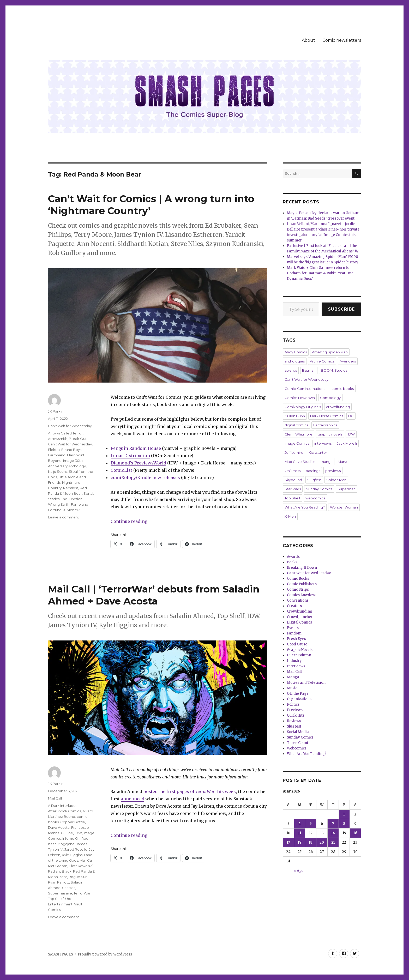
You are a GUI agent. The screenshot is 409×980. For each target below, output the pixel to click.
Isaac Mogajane (61, 844)
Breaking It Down (302, 568)
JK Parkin (56, 411)
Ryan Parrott (59, 882)
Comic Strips (298, 589)
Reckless (71, 488)
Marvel (344, 462)
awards (291, 370)
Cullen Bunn (295, 416)
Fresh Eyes (296, 639)
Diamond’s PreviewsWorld (138, 463)
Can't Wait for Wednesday (70, 426)
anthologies (295, 361)
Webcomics (297, 748)
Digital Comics (299, 622)
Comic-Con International (305, 389)
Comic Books (298, 579)
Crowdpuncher (300, 617)
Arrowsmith (58, 439)
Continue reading (129, 521)
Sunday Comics (319, 489)
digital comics (296, 425)
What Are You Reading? (305, 507)
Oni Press (293, 471)
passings (313, 471)
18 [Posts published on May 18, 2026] (300, 842)
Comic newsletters (342, 40)
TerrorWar (82, 893)
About (308, 40)
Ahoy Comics (296, 352)
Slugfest (314, 480)
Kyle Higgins (72, 855)
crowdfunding (338, 407)
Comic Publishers (302, 584)
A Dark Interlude (62, 806)
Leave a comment (64, 517)
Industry (294, 661)
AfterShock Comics (64, 811)
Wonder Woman (344, 507)
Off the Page (298, 694)
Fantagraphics (325, 425)
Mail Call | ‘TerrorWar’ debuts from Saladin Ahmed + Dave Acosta (154, 595)
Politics (293, 704)
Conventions (298, 600)
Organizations (299, 699)
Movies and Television (306, 683)
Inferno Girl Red (75, 838)
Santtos (69, 888)
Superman (347, 489)
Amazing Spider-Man (330, 352)
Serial (88, 493)
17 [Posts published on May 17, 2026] (288, 842)
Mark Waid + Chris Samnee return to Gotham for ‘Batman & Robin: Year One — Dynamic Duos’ (322, 273)
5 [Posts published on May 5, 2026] (311, 824)
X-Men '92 (72, 510)
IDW (78, 833)
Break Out (78, 439)
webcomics (315, 498)
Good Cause (297, 644)
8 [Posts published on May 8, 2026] (344, 824)
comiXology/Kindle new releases (145, 477)
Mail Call (55, 798)
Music (292, 688)
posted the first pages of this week (190, 791)
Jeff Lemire (294, 452)
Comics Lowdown (300, 398)
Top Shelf (56, 899)
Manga (293, 677)
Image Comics (297, 443)
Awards (293, 557)
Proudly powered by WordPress (105, 954)
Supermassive (60, 893)
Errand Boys (71, 450)
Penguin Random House (136, 448)
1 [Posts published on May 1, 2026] (344, 814)
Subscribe (341, 309)
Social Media (298, 732)
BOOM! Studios (334, 370)
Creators (294, 606)
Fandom (294, 633)
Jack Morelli (347, 443)
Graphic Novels (300, 650)
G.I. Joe (67, 833)
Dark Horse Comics (327, 416)
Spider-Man (336, 480)
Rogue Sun (78, 877)
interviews (323, 443)
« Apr (298, 871)
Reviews (294, 721)
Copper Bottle (73, 822)
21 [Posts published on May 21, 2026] (333, 842)
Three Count (298, 743)
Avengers (348, 361)
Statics (54, 499)
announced (133, 799)
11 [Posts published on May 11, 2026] (300, 833)
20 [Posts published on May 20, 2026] (322, 842)
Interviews (296, 666)
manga (327, 462)
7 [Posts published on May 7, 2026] (333, 824)
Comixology (330, 398)
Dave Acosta (59, 827)
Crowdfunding (300, 611)
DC (351, 416)
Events (293, 628)
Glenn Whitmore (299, 434)
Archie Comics (322, 361)
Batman (309, 370)
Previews (295, 710)
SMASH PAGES (61, 954)
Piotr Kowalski (81, 866)
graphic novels (330, 434)
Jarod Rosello (76, 849)
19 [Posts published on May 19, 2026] (311, 842)
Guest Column (299, 655)
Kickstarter (318, 452)
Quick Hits (296, 715)
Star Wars (293, 489)
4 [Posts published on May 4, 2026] (300, 824)
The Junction (72, 499)
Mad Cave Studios (300, 462)
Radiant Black (60, 871)
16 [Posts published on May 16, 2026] (355, 833)
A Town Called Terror (65, 433)
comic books (343, 389)
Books (292, 562)
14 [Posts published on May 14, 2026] (333, 833)
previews (333, 471)
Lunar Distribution (130, 456)
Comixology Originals (303, 407)
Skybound (293, 480)
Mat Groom (58, 866)
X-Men (290, 516)
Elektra (54, 450)
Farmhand (57, 455)
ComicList (121, 470)
